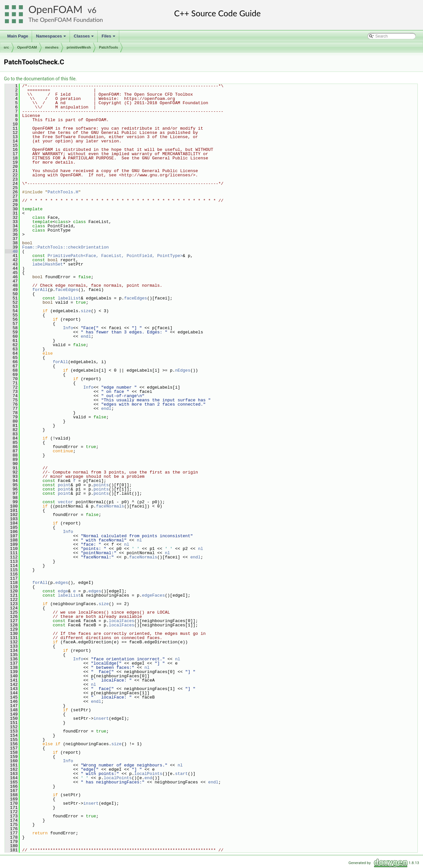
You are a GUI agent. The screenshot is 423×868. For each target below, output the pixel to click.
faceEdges (67, 290)
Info (68, 328)
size (86, 311)
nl (139, 540)
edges (62, 583)
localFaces (122, 621)
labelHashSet (48, 264)
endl (86, 336)
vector (65, 502)
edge (63, 591)
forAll (40, 290)
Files (109, 38)
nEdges (183, 370)
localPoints (148, 774)
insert (101, 718)
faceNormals (110, 506)
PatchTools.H (63, 192)
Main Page (18, 36)
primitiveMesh (79, 47)
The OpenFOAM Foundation (66, 20)
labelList (69, 298)
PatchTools (108, 47)
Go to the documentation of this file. (40, 79)
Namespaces (51, 38)
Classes (84, 38)
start (181, 774)
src (6, 47)
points (101, 485)
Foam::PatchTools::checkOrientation (65, 247)
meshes (52, 47)
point (64, 485)
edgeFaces (153, 595)
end (148, 778)
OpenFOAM (56, 9)
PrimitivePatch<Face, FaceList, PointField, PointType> (115, 256)
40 (11, 251)
